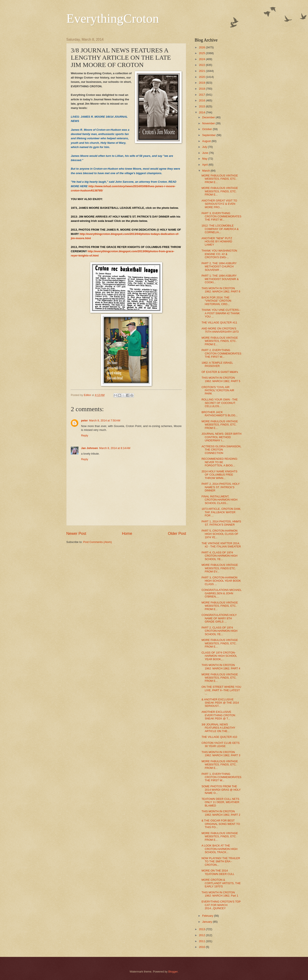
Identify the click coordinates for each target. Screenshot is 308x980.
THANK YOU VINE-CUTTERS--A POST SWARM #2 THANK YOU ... (221, 313)
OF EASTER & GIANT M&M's (220, 372)
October (207, 129)
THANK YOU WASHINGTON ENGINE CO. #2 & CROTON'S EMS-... (219, 254)
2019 (202, 83)
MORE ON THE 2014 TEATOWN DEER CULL (218, 872)
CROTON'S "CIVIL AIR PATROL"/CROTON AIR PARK (218, 390)
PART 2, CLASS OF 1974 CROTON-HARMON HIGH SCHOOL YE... (219, 631)
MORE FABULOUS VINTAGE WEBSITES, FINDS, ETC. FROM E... (220, 179)
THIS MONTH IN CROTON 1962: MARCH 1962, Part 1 (220, 894)
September (209, 135)
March (206, 171)
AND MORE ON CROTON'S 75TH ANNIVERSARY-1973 (220, 330)
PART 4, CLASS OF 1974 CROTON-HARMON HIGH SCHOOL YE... (219, 556)
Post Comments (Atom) (98, 542)
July (205, 147)
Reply (85, 435)
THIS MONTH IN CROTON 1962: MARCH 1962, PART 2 (221, 813)
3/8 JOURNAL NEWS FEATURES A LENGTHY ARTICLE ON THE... (218, 728)
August (207, 141)
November (209, 123)
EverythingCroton (113, 18)
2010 (202, 947)
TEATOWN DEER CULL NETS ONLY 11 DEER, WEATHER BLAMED (220, 802)
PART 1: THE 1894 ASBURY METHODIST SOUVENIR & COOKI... (220, 279)
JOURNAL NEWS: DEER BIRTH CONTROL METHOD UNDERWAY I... (221, 437)
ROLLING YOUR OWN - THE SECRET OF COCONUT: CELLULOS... (220, 403)
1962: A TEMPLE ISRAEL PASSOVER (217, 364)
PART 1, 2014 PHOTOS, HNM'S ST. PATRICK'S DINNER (221, 523)
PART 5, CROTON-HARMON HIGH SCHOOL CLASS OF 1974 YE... (220, 534)
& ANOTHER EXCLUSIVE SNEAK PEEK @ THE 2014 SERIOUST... (220, 703)
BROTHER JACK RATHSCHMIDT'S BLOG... (220, 414)
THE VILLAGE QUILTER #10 (219, 737)
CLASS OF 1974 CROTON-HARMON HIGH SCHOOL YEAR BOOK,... (219, 656)
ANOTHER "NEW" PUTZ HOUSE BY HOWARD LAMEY (217, 242)
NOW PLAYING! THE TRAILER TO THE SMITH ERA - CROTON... (221, 861)
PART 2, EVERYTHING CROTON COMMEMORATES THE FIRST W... (221, 353)
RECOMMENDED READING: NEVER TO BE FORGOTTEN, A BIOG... (220, 462)
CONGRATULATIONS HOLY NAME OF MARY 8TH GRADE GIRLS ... (219, 618)
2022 (202, 65)
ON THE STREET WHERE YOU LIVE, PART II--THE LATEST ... (221, 690)
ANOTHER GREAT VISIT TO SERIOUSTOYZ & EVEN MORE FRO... (219, 204)
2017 (202, 95)
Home (127, 534)
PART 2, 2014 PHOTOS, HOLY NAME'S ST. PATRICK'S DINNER (221, 487)
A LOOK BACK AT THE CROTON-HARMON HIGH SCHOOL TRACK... (219, 849)
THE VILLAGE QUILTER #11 (219, 322)
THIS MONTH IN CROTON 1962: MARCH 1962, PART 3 (221, 754)
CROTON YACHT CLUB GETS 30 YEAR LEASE (221, 744)
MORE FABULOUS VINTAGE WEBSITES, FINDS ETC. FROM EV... (220, 568)
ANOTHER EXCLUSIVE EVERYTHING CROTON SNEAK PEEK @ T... (218, 715)
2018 (202, 89)
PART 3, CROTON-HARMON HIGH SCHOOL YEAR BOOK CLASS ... (221, 581)
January (207, 922)
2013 (202, 929)
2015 (202, 106)
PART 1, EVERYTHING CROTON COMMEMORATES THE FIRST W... (221, 777)
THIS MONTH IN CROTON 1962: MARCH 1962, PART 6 (221, 290)
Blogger (173, 972)
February (208, 916)
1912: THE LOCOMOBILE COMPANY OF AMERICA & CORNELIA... (220, 229)
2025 (202, 53)
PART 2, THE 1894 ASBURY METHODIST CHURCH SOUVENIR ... (219, 267)
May (205, 159)
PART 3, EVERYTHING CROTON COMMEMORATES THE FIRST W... (221, 216)
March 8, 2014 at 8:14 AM (115, 448)
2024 (202, 59)
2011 (202, 941)
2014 (202, 112)
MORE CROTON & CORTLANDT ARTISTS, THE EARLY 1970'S (221, 883)
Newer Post (76, 534)
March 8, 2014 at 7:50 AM (105, 420)
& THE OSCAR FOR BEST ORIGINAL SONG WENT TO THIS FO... (221, 824)
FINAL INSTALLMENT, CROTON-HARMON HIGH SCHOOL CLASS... (219, 500)
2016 (202, 100)
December (209, 117)
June (206, 153)
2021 (202, 71)
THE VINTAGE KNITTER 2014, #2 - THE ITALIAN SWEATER (221, 545)
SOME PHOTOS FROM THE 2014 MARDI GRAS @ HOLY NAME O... (221, 790)
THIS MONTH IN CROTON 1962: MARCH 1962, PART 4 (221, 667)
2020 (202, 77)
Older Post (177, 534)
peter (84, 420)
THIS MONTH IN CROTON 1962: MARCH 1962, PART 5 (221, 379)
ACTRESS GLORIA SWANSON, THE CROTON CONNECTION (221, 450)
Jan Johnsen (90, 448)
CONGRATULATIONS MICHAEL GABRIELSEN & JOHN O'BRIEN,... (221, 593)
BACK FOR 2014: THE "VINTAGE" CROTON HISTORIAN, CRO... (216, 301)
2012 (202, 935)
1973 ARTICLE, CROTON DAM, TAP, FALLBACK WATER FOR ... (221, 512)
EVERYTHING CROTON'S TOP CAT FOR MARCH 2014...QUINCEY (221, 905)
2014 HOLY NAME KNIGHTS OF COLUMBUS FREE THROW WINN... (219, 475)
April (205, 165)
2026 (202, 47)
